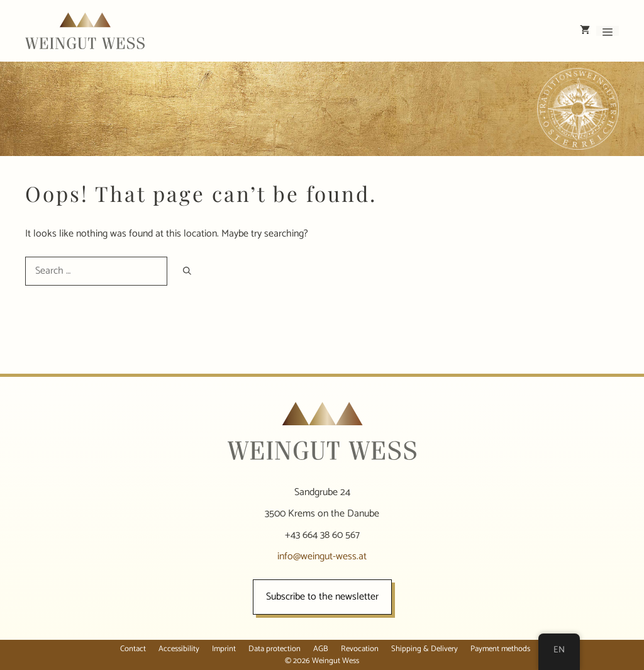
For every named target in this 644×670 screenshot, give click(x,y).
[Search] (187, 271)
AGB (321, 649)
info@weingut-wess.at (322, 556)
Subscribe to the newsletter (322, 597)
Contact (133, 649)
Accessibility (179, 649)
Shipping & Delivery (425, 649)
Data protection (275, 649)
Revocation (360, 649)
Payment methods (500, 649)
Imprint (224, 649)
